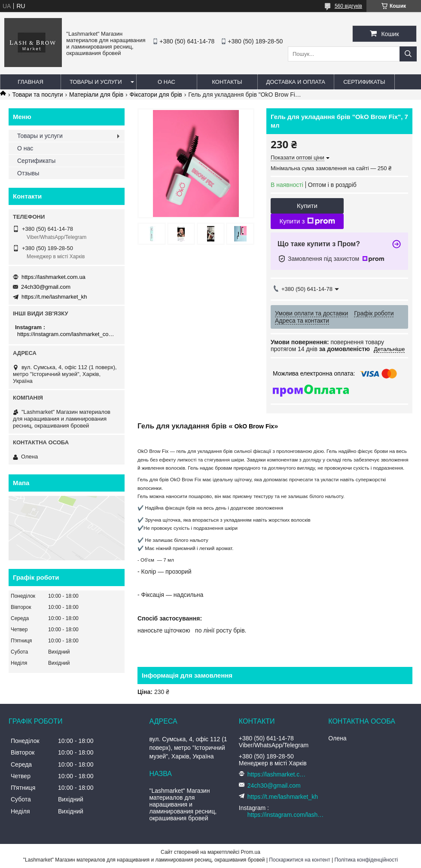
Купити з (307, 221)
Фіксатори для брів (156, 95)
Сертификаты (364, 82)
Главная (31, 82)
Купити (307, 206)
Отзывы (28, 173)
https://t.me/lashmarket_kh (54, 297)
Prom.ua (251, 852)
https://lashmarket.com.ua (53, 277)
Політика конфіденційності (366, 860)
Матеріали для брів (96, 95)
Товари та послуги (37, 95)
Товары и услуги (96, 82)
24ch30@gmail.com (46, 287)
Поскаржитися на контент (299, 860)
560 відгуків (348, 6)
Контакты (227, 82)
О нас (166, 82)
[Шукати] (408, 54)
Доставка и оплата (296, 82)
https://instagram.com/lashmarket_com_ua (68, 334)
